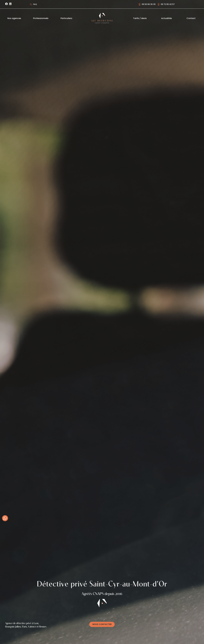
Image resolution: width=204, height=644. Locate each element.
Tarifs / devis (140, 18)
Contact (191, 18)
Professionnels (41, 18)
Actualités (167, 18)
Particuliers (66, 18)
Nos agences (14, 18)
